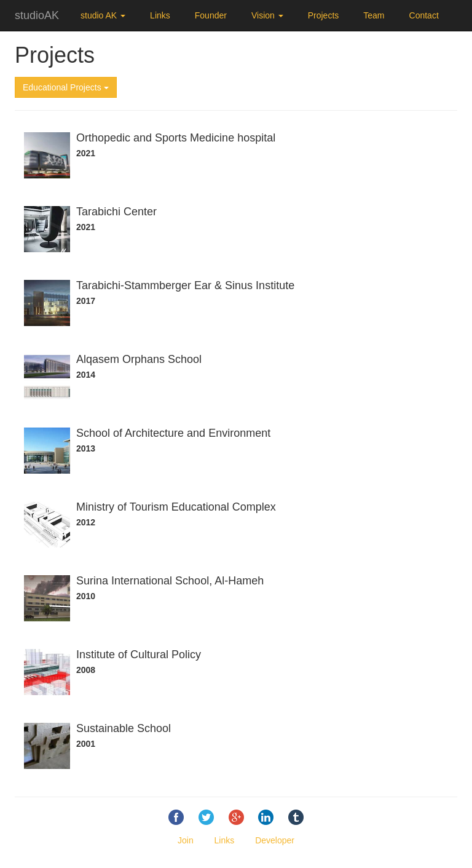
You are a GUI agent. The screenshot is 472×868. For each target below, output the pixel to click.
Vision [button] (267, 15)
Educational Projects (66, 87)
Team (374, 15)
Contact (424, 15)
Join (186, 840)
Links (160, 15)
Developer (275, 840)
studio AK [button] (103, 15)
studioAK (37, 15)
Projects (324, 15)
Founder (211, 15)
